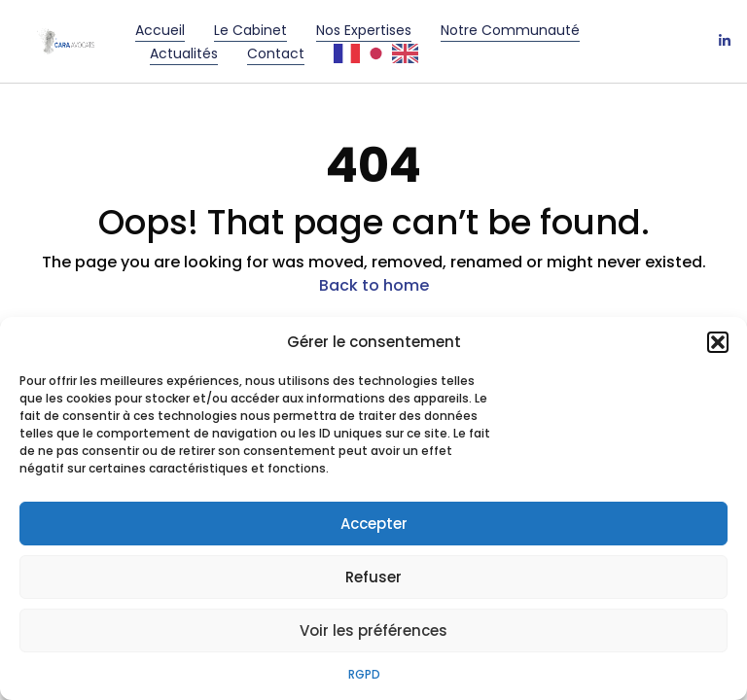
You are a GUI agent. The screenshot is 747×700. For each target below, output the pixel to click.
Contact (276, 53)
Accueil (160, 30)
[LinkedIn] (725, 42)
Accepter (374, 524)
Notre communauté (510, 30)
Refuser (373, 577)
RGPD (364, 674)
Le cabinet (250, 30)
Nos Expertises (364, 30)
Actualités (184, 53)
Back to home (374, 285)
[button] (718, 342)
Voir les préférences (373, 630)
